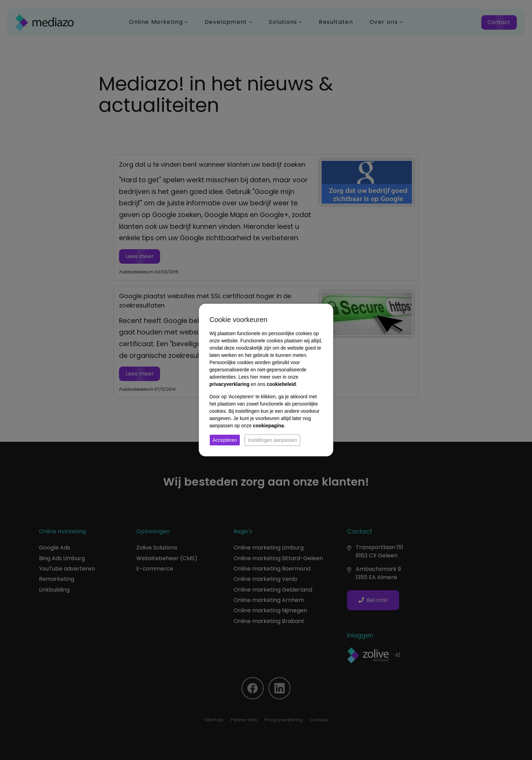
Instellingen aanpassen (272, 440)
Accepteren (225, 440)
